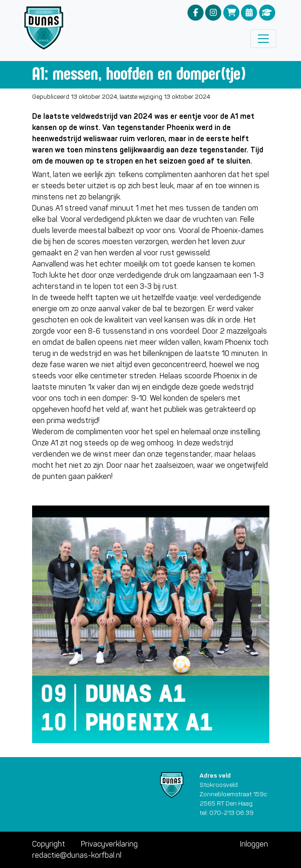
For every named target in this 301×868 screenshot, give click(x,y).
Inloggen (254, 844)
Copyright (49, 844)
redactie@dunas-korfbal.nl (77, 855)
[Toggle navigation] (263, 39)
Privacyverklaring (109, 844)
